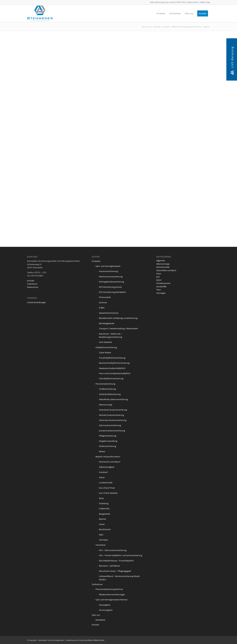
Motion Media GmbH (96, 640)
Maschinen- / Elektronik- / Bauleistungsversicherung (111, 335)
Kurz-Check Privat (107, 488)
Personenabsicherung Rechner (109, 589)
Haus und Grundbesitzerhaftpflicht (115, 373)
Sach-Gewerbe (105, 342)
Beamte (102, 519)
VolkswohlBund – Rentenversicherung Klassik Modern (119, 578)
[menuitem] (161, 13)
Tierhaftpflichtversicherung (111, 378)
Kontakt (31, 281)
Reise (101, 498)
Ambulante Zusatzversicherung (113, 410)
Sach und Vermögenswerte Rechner (112, 600)
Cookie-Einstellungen (37, 302)
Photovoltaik (105, 297)
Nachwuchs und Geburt (110, 462)
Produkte (96, 261)
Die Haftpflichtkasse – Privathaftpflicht (116, 561)
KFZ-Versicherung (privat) (110, 287)
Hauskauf (103, 472)
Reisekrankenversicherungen (112, 594)
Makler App (205, 2)
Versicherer (101, 545)
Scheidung (104, 503)
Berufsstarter (105, 529)
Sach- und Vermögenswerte (108, 266)
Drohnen (103, 303)
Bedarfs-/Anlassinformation (108, 457)
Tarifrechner (97, 584)
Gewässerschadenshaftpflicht (112, 368)
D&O (101, 535)
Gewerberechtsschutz (109, 313)
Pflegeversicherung (108, 436)
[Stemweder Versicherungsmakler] (40, 14)
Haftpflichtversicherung (106, 347)
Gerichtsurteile (163, 267)
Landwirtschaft (106, 483)
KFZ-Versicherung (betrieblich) (112, 292)
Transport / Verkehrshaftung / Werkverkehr (118, 328)
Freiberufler (104, 509)
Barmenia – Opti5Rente (109, 566)
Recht (159, 280)
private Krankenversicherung (112, 431)
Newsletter (100, 620)
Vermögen (161, 293)
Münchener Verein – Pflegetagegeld (115, 571)
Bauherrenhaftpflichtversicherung (114, 363)
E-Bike (102, 308)
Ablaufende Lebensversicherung (113, 399)
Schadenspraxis (163, 283)
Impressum (32, 284)
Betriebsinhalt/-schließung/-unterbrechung (118, 318)
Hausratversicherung (108, 271)
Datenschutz (33, 287)
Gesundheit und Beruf (166, 270)
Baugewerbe (105, 514)
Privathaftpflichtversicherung (112, 358)
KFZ (158, 277)
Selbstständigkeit (107, 467)
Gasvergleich (105, 605)
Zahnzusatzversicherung (110, 425)
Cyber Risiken (105, 353)
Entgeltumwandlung (108, 441)
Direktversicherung (108, 446)
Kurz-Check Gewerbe (108, 493)
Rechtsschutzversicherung (111, 277)
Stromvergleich (106, 610)
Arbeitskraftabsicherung (110, 394)
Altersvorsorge (106, 405)
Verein (102, 524)
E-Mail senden (193, 2)
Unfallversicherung (107, 389)
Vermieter (103, 540)
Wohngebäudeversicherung (111, 282)
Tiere (158, 290)
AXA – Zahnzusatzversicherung (113, 550)
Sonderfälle (161, 287)
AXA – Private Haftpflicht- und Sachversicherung (121, 555)
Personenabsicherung (105, 384)
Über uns (96, 615)
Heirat (102, 477)
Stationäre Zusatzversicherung (113, 420)
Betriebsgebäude (107, 323)
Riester (102, 451)
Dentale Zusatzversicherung (111, 415)
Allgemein (161, 261)
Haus (159, 274)
